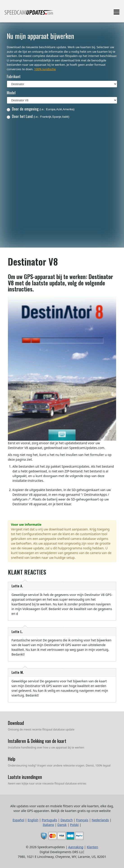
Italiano (48, 825)
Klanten (92, 847)
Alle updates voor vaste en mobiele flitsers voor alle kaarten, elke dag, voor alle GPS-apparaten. (29, 14)
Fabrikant (14, 76)
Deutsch (67, 820)
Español (18, 820)
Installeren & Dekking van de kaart (37, 741)
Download (16, 723)
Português (49, 820)
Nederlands (100, 820)
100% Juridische (45, 69)
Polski (74, 825)
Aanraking (76, 847)
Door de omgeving (41, 109)
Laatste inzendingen (25, 777)
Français (82, 820)
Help (12, 759)
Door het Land (38, 116)
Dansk (62, 825)
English (33, 820)
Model (11, 93)
